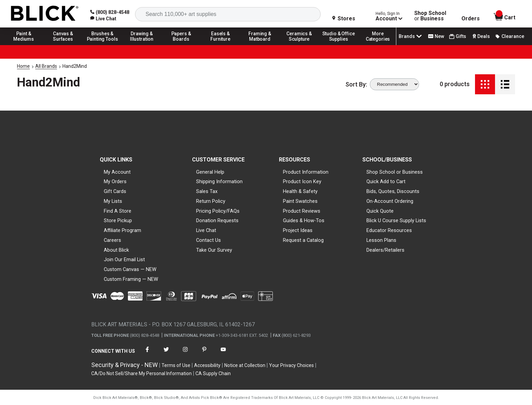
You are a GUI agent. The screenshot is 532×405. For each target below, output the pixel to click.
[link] (103, 19)
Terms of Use (176, 365)
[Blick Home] (45, 14)
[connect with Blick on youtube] (223, 354)
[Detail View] (505, 84)
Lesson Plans (381, 240)
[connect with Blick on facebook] (147, 354)
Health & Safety (300, 191)
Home (23, 66)
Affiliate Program (122, 230)
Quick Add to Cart (386, 181)
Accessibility (207, 365)
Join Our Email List (124, 259)
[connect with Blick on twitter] (166, 354)
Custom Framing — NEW (131, 279)
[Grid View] (485, 84)
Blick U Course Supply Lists (396, 220)
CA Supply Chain (213, 373)
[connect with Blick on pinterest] (204, 354)
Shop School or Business (395, 172)
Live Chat (206, 230)
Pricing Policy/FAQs (218, 211)
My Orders (115, 181)
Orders (471, 19)
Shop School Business (430, 16)
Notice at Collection (245, 365)
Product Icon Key (302, 181)
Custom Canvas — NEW (130, 269)
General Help (210, 172)
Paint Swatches (300, 201)
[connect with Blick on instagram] (185, 354)
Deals (481, 36)
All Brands (46, 66)
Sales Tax (207, 191)
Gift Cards (115, 191)
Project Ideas (298, 230)
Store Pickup (118, 220)
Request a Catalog (303, 240)
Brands (411, 36)
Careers (112, 240)
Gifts (458, 36)
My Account (117, 172)
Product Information (306, 172)
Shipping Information (219, 181)
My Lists (113, 201)
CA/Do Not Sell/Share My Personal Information (141, 373)
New (436, 36)
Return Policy (211, 201)
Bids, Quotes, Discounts (393, 191)
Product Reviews (302, 211)
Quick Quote (380, 211)
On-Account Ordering (390, 201)
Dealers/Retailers (385, 250)
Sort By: (356, 84)
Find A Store (118, 211)
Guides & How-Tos (304, 220)
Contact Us (208, 240)
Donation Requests (217, 220)
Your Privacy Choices (291, 365)
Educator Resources (389, 230)
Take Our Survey (214, 250)
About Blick (116, 250)
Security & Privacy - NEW (125, 365)
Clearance (510, 36)
